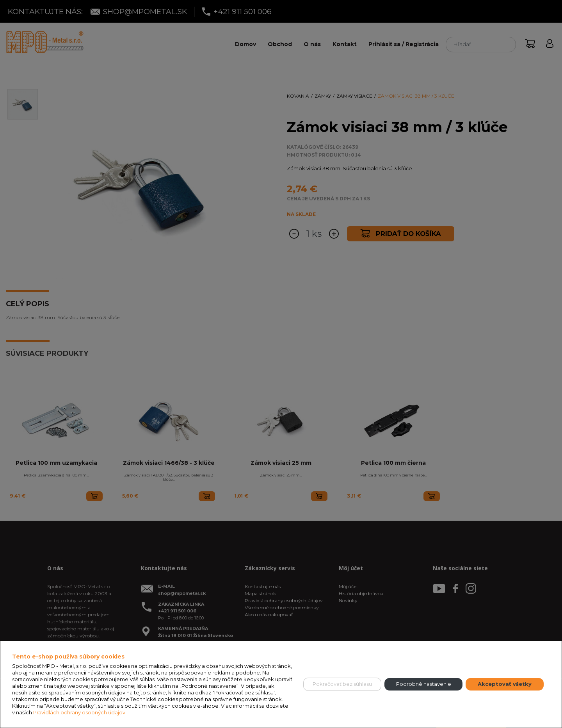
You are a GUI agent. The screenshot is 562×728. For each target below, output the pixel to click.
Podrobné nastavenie (424, 684)
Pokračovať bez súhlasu (342, 684)
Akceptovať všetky (505, 684)
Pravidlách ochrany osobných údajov (79, 712)
